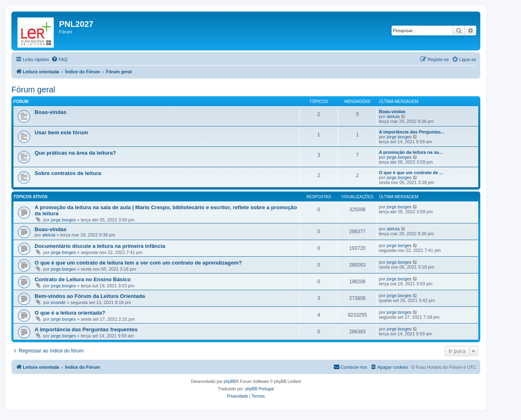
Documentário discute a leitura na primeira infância (100, 246)
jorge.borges (399, 137)
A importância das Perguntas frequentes (86, 329)
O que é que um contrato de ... (411, 173)
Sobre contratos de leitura (68, 173)
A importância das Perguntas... (412, 132)
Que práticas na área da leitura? (75, 153)
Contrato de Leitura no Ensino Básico (83, 279)
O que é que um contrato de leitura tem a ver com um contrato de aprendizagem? (138, 263)
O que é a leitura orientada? (70, 313)
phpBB (230, 382)
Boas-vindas (50, 112)
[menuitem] (59, 59)
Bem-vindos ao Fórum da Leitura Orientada (90, 296)
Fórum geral (33, 90)
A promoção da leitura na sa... (411, 152)
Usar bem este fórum (61, 132)
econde (58, 302)
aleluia (393, 116)
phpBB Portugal (259, 389)
